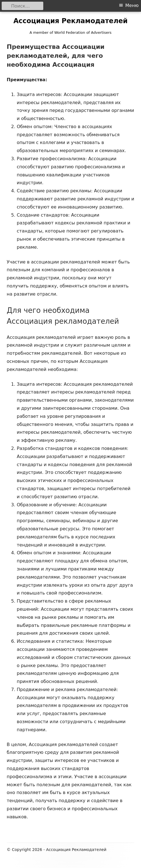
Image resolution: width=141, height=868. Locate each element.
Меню (132, 5)
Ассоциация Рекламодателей (70, 21)
